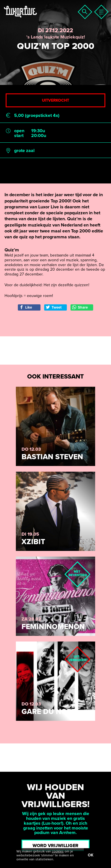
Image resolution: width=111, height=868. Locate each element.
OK (91, 855)
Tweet (54, 307)
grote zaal (24, 151)
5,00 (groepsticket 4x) (37, 116)
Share (80, 307)
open (19, 131)
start (19, 136)
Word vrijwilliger (55, 846)
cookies (58, 851)
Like (26, 307)
